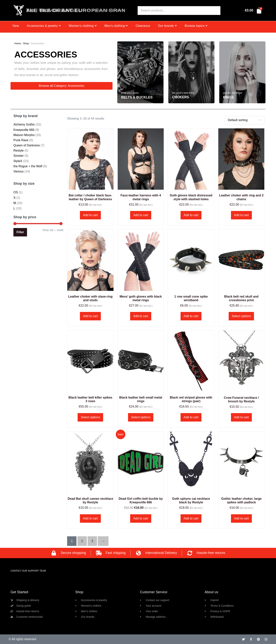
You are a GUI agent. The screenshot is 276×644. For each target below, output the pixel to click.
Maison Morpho (24, 135)
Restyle (18, 151)
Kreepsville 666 (24, 130)
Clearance (143, 26)
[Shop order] (245, 120)
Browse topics (196, 26)
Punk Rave (21, 140)
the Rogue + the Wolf (28, 166)
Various (18, 171)
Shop (26, 43)
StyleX (18, 161)
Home (18, 43)
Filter (20, 232)
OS (16, 192)
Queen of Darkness (27, 145)
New (16, 26)
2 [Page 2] (82, 541)
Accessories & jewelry (44, 26)
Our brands (167, 26)
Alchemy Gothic (24, 124)
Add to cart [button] (90, 215)
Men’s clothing (116, 26)
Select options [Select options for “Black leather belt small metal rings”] (141, 417)
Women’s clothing (83, 26)
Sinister (18, 156)
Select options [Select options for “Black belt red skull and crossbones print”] (241, 316)
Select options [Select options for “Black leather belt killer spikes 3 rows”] (90, 417)
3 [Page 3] (92, 541)
